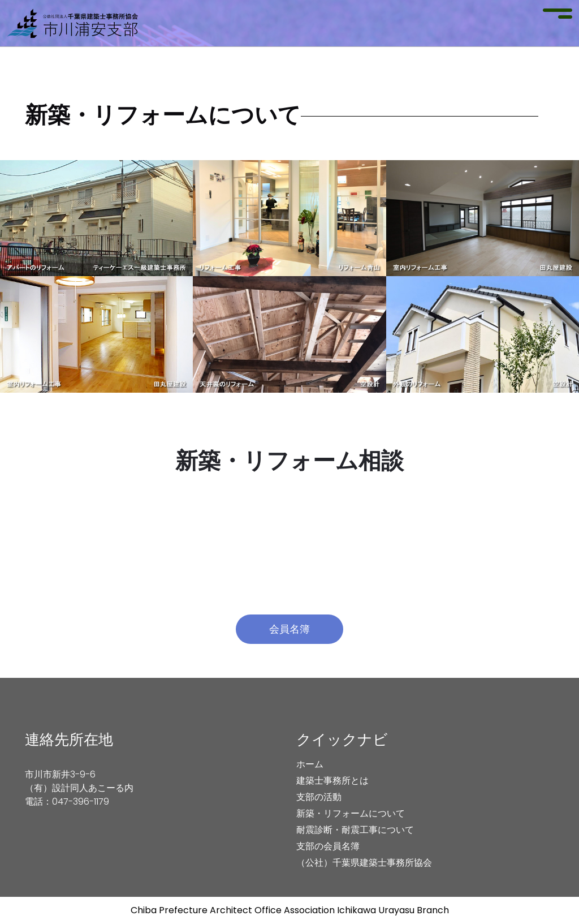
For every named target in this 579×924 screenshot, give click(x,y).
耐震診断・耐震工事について (355, 830)
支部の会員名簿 (328, 846)
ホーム (310, 764)
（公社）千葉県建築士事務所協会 (364, 863)
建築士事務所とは (332, 781)
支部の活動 (319, 797)
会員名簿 (289, 629)
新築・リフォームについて (351, 813)
